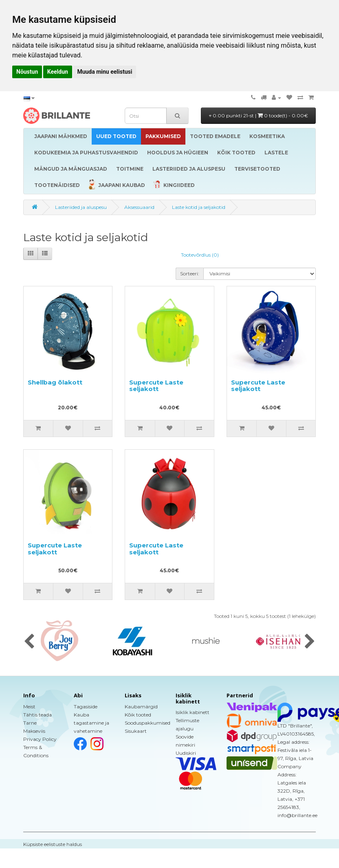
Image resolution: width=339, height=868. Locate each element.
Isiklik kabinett (193, 712)
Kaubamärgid (141, 706)
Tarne (30, 723)
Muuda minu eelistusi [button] (105, 72)
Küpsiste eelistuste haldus (53, 844)
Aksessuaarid (139, 207)
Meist (29, 706)
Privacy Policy (40, 739)
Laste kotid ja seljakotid (199, 207)
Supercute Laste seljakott (156, 386)
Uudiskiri (186, 753)
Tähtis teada (37, 715)
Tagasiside (86, 706)
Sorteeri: (190, 274)
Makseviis (34, 731)
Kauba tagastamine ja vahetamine (91, 723)
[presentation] (29, 642)
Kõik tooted (138, 715)
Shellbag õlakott (55, 382)
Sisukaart (136, 731)
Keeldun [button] (58, 72)
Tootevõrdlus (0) (200, 255)
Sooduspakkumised (147, 723)
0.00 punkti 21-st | (259, 115)
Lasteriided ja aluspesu (81, 207)
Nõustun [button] (27, 72)
